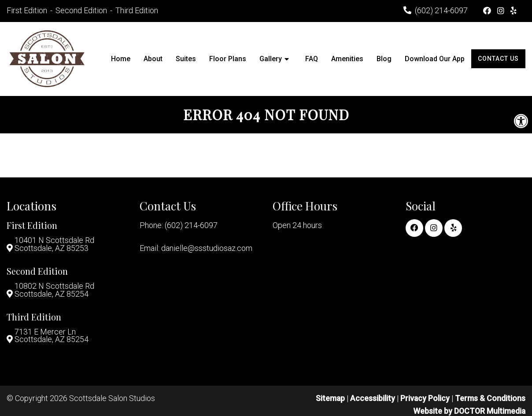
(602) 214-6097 (441, 10)
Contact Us (498, 59)
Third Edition (137, 10)
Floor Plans (228, 59)
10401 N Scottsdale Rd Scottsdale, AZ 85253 (54, 245)
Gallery (271, 59)
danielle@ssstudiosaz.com (207, 248)
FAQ (312, 59)
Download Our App (435, 59)
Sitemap (330, 400)
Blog (384, 59)
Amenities (347, 59)
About (153, 59)
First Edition (28, 10)
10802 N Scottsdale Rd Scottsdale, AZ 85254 (54, 291)
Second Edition (82, 10)
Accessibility (372, 400)
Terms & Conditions (490, 400)
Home (121, 59)
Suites (186, 59)
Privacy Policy (426, 400)
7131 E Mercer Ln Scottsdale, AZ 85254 (52, 337)
